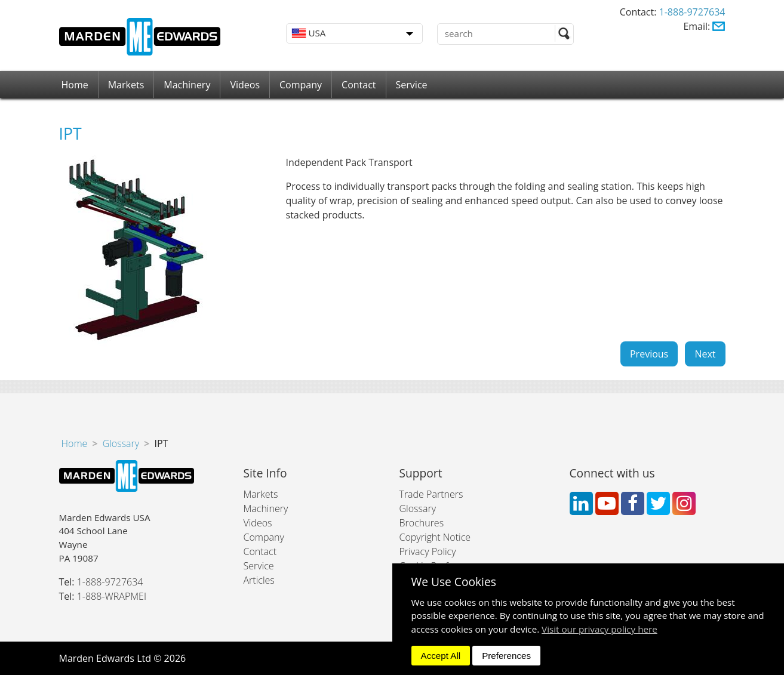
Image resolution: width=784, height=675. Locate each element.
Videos (245, 85)
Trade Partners (431, 494)
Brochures (422, 523)
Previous (649, 354)
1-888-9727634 (692, 12)
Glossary (121, 443)
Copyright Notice (435, 537)
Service (412, 85)
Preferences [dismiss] (506, 656)
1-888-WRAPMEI (112, 596)
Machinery (187, 85)
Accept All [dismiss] (441, 656)
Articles (259, 580)
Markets (126, 85)
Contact (359, 85)
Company (301, 85)
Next (705, 354)
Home (75, 85)
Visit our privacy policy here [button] (599, 629)
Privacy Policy (428, 551)
